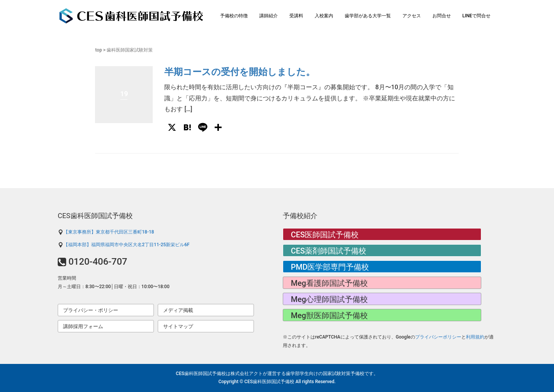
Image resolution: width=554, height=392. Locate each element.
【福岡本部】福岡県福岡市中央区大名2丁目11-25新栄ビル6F (124, 245)
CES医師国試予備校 (325, 235)
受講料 (296, 16)
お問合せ (442, 16)
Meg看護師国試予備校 (329, 283)
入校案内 (324, 16)
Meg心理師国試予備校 (329, 299)
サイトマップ (178, 326)
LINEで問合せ (476, 16)
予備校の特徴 (234, 16)
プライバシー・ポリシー (91, 310)
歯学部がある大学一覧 (368, 16)
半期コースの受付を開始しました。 (240, 72)
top (98, 50)
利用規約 (475, 337)
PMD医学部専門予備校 (330, 267)
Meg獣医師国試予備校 (329, 315)
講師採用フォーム (83, 326)
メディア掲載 (178, 310)
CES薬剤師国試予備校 (329, 251)
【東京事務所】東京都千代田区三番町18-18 (106, 232)
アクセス (412, 16)
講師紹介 (269, 16)
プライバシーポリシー (438, 337)
